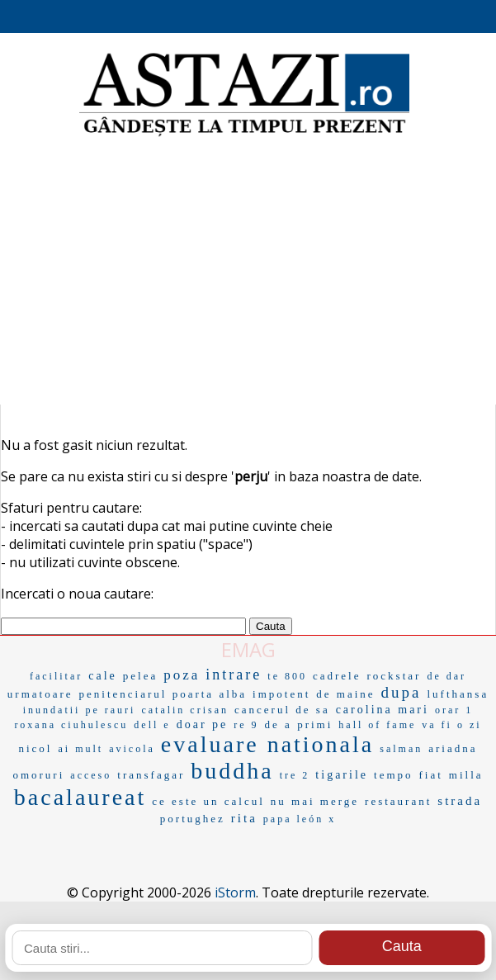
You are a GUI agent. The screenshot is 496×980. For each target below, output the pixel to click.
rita (244, 818)
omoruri (38, 775)
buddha (232, 771)
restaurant (398, 801)
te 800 (287, 676)
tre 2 (295, 775)
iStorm (235, 892)
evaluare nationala (267, 744)
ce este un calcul (208, 801)
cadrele (337, 676)
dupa (402, 692)
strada (460, 801)
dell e (152, 725)
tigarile (342, 775)
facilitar (56, 676)
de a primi (299, 724)
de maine (345, 694)
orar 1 (454, 710)
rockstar (394, 676)
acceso (91, 775)
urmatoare (40, 694)
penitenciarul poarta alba (163, 694)
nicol (35, 748)
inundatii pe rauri (80, 710)
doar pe (203, 724)
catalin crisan (185, 710)
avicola (132, 749)
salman (401, 749)
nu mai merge (315, 801)
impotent (281, 694)
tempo (394, 775)
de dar (446, 676)
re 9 (246, 725)
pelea (140, 676)
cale (103, 676)
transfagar (151, 775)
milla (466, 775)
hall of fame (377, 725)
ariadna (453, 748)
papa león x (300, 819)
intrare (234, 675)
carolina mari (383, 710)
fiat (431, 775)
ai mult (80, 749)
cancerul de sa (282, 710)
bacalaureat (80, 797)
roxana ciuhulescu (71, 725)
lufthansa (458, 694)
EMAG (248, 649)
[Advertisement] (248, 272)
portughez (193, 819)
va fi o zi (451, 725)
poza (182, 675)
